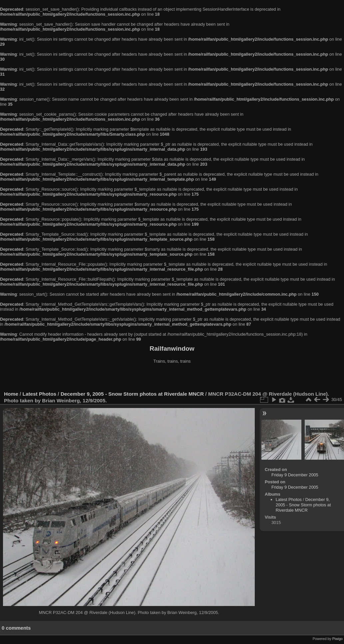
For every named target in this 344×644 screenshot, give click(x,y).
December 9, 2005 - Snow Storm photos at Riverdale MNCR (132, 394)
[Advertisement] (172, 378)
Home (11, 394)
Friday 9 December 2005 (295, 475)
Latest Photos (40, 394)
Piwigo (338, 639)
